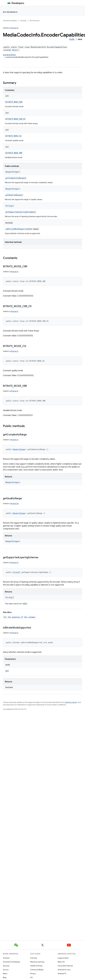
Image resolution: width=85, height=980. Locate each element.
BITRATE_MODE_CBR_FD (15, 119)
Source (6, 970)
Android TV (62, 974)
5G (32, 977)
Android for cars (64, 970)
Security (6, 966)
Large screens (63, 958)
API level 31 (14, 311)
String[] (10, 206)
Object (15, 50)
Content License (71, 702)
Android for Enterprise (11, 962)
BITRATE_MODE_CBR (14, 102)
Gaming (34, 958)
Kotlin (72, 39)
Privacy (33, 974)
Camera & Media (37, 970)
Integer (15, 172)
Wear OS (61, 962)
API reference (10, 12)
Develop (23, 21)
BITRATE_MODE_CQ (13, 136)
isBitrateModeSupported (17, 229)
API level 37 (14, 563)
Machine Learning (37, 962)
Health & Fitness (36, 966)
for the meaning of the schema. (20, 617)
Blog (5, 977)
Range (8, 172)
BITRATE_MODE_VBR (14, 153)
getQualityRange (13, 195)
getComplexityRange (15, 178)
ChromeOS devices (65, 966)
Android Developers (10, 21)
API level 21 (14, 28)
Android (6, 958)
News (5, 974)
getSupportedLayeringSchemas (20, 212)
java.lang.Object (9, 55)
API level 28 (14, 504)
